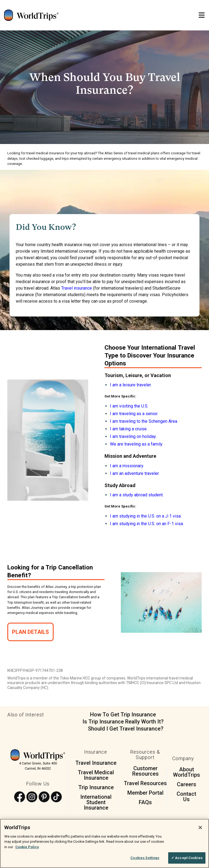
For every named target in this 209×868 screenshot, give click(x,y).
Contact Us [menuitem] (186, 797)
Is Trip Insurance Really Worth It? (123, 722)
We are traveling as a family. (136, 444)
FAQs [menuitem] (145, 802)
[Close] (200, 828)
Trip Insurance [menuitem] (96, 787)
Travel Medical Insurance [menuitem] (96, 775)
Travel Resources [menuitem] (145, 783)
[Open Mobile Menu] (202, 15)
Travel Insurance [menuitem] (96, 763)
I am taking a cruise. (129, 429)
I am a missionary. (127, 466)
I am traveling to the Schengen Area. (144, 421)
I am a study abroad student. (137, 495)
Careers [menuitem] (187, 784)
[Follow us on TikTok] (56, 797)
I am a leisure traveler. (131, 385)
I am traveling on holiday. (133, 436)
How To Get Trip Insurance (123, 715)
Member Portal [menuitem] (145, 793)
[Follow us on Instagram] (32, 797)
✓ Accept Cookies (187, 858)
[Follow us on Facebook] (20, 797)
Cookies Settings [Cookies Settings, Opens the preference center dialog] (145, 858)
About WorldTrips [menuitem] (187, 772)
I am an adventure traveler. (135, 473)
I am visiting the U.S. (129, 406)
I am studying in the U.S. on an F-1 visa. (147, 524)
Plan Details (30, 632)
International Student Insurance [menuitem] (96, 802)
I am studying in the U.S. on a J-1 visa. (146, 516)
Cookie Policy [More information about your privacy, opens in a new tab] (27, 847)
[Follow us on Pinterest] (44, 797)
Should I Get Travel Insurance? (126, 729)
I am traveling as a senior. (134, 414)
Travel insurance (77, 288)
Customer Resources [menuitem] (145, 771)
